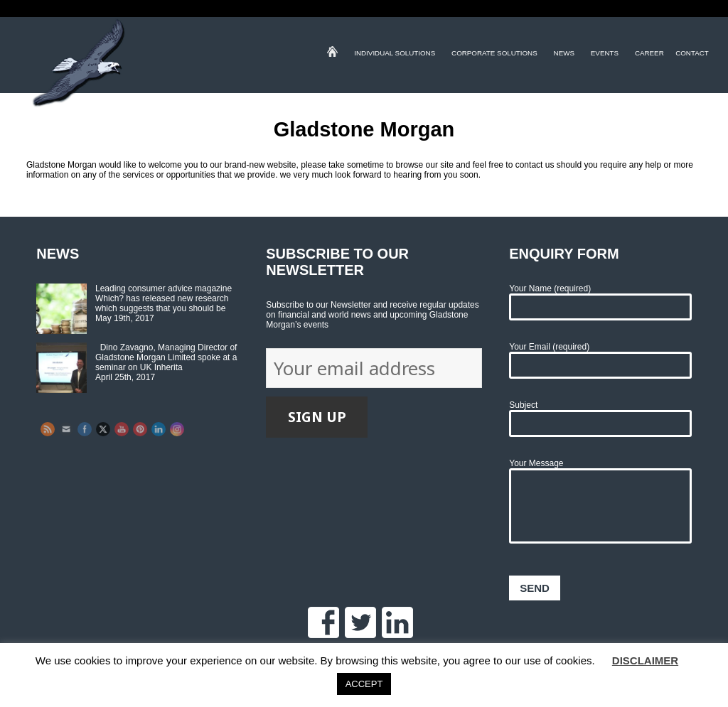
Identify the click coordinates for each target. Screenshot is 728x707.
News (564, 55)
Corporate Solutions (494, 55)
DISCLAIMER (645, 660)
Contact (692, 55)
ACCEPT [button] (364, 684)
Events (605, 55)
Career (649, 55)
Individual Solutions (395, 55)
